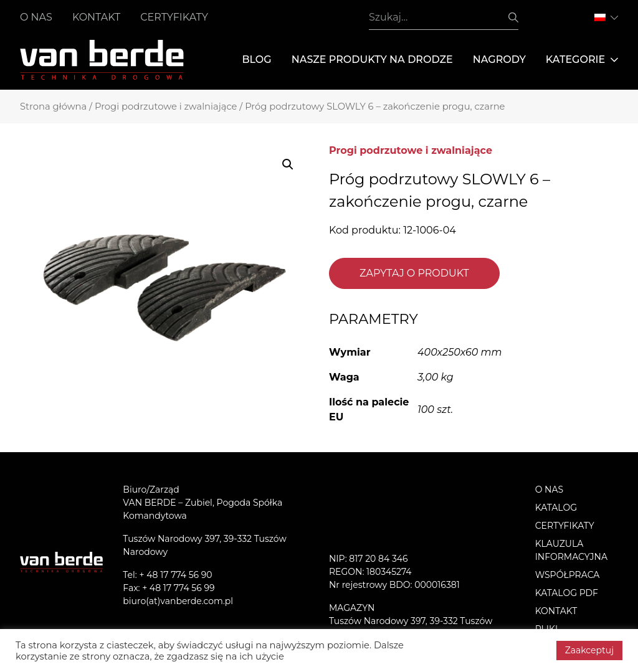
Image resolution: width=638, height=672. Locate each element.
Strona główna (53, 106)
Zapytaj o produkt (414, 273)
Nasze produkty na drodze (372, 59)
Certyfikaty (174, 17)
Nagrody (499, 59)
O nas (36, 17)
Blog (256, 59)
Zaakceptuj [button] (589, 650)
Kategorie (582, 60)
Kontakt (96, 17)
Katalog (556, 508)
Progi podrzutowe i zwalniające (166, 106)
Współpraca (568, 575)
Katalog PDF (567, 593)
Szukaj (513, 17)
